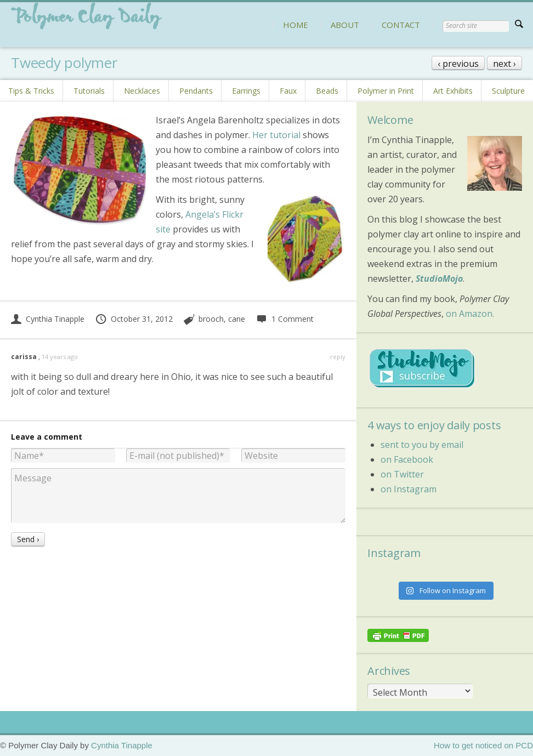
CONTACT (401, 25)
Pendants (196, 91)
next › (504, 64)
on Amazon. (470, 314)
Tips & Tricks (31, 91)
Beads (327, 91)
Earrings (246, 91)
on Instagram (409, 489)
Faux (288, 91)
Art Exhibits (453, 91)
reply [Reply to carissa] (338, 357)
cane (237, 319)
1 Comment (285, 319)
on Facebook (407, 459)
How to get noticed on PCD (483, 745)
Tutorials (89, 91)
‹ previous (458, 64)
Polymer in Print (386, 91)
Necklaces (142, 91)
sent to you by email (422, 445)
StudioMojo (439, 278)
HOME (296, 25)
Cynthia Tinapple (48, 319)
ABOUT (345, 25)
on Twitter (402, 474)
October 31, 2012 (134, 319)
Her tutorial (276, 135)
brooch (211, 319)
